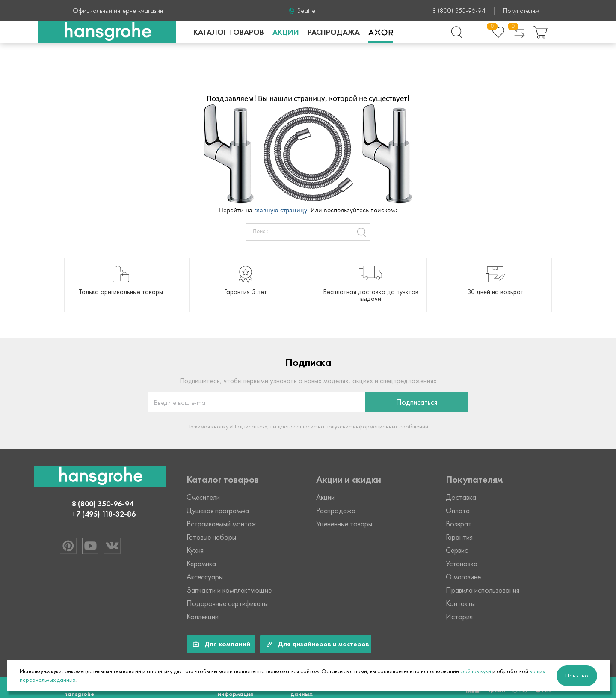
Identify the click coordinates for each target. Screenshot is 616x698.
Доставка (461, 497)
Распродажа (334, 32)
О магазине (463, 577)
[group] (121, 285)
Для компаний (227, 644)
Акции (286, 32)
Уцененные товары (344, 524)
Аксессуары (205, 577)
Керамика (201, 564)
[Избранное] (498, 32)
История (459, 617)
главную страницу (281, 211)
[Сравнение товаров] (519, 32)
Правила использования (483, 590)
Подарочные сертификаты (227, 603)
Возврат (459, 524)
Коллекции (203, 617)
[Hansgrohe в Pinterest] (68, 546)
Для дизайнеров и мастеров (324, 644)
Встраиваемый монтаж (221, 524)
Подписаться (417, 402)
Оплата (458, 511)
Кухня (195, 550)
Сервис (457, 550)
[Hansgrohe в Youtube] (90, 546)
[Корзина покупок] (540, 32)
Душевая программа (218, 511)
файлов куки (476, 671)
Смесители (203, 497)
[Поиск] (456, 32)
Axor (381, 32)
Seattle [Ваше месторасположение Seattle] (306, 11)
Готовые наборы (211, 537)
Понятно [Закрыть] (577, 676)
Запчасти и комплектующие (229, 590)
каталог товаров (229, 32)
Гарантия (459, 537)
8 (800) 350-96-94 (459, 11)
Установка (462, 564)
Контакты (460, 603)
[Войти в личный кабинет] (477, 32)
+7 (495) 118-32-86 (104, 514)
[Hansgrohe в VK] (112, 546)
